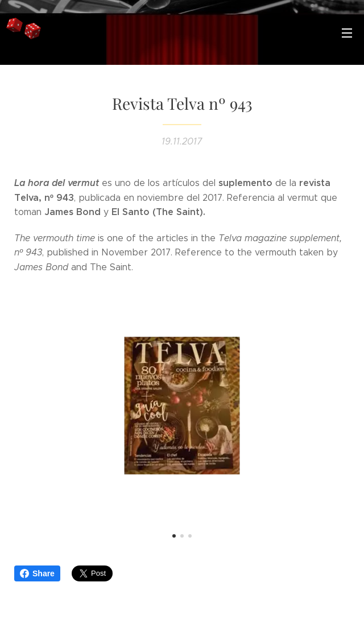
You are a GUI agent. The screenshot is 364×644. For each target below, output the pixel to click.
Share (37, 573)
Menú (347, 33)
